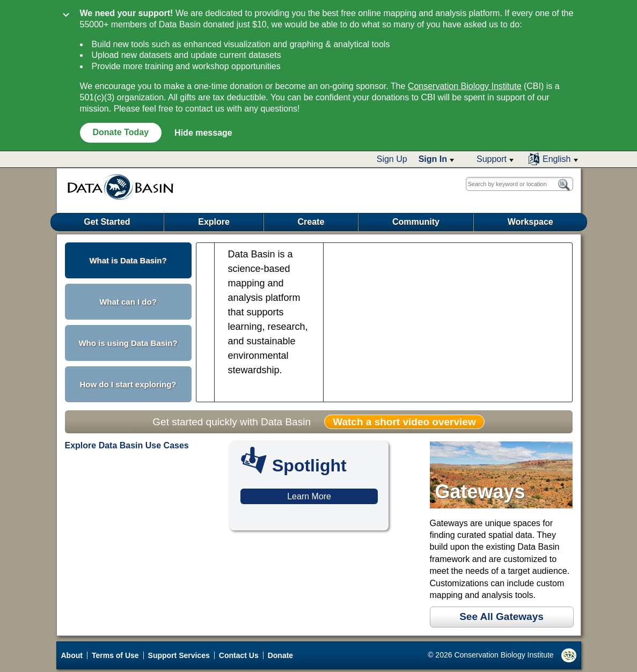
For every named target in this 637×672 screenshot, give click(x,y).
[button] (436, 159)
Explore (214, 222)
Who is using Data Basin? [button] (128, 343)
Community (416, 222)
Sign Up (392, 159)
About (72, 655)
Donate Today (121, 132)
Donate (280, 655)
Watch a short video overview (404, 422)
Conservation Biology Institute (465, 86)
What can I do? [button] (128, 302)
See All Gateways (501, 616)
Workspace (530, 222)
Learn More (309, 496)
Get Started (107, 222)
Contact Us (239, 655)
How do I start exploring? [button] (128, 384)
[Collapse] (66, 16)
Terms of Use (115, 655)
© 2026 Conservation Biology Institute (502, 655)
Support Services (179, 655)
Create (311, 222)
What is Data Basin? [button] (128, 260)
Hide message (203, 133)
